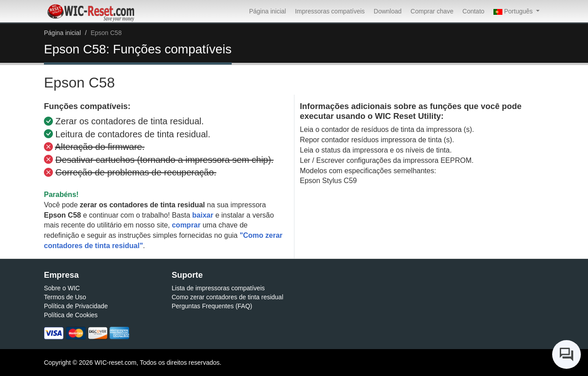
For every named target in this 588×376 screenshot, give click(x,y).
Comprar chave (432, 11)
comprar (186, 225)
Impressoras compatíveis (330, 11)
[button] (517, 11)
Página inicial (268, 11)
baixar (203, 215)
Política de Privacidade (76, 306)
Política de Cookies (71, 315)
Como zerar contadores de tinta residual (227, 297)
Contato (473, 11)
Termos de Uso (65, 297)
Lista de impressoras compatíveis (218, 288)
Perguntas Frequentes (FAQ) (212, 306)
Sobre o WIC (62, 288)
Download (388, 11)
